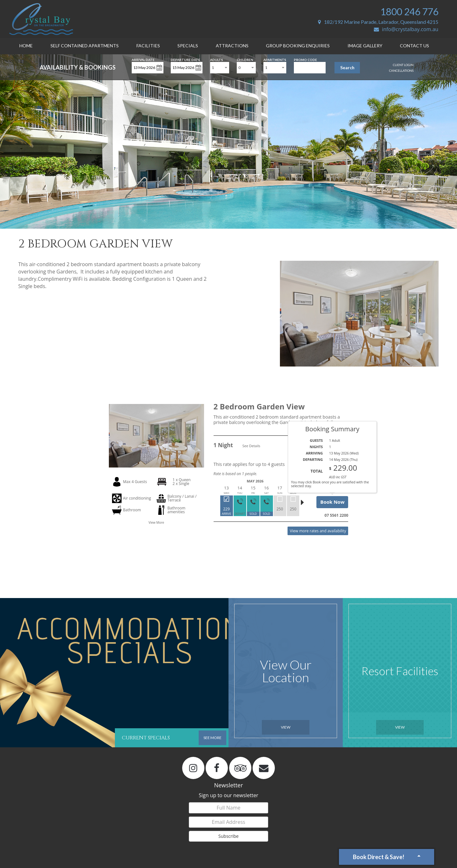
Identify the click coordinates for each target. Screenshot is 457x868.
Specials (188, 46)
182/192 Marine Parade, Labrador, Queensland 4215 (378, 22)
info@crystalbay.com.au (406, 29)
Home (26, 46)
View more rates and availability (318, 531)
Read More (338, 431)
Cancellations (401, 71)
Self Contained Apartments (85, 46)
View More (156, 522)
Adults (217, 59)
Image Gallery (365, 46)
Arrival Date (143, 59)
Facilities (148, 46)
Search (347, 67)
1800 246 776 (409, 11)
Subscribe (228, 836)
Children (245, 59)
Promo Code (305, 59)
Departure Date (185, 59)
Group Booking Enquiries (298, 46)
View (286, 727)
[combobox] (220, 68)
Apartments (275, 59)
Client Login (403, 65)
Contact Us (414, 46)
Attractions (232, 46)
